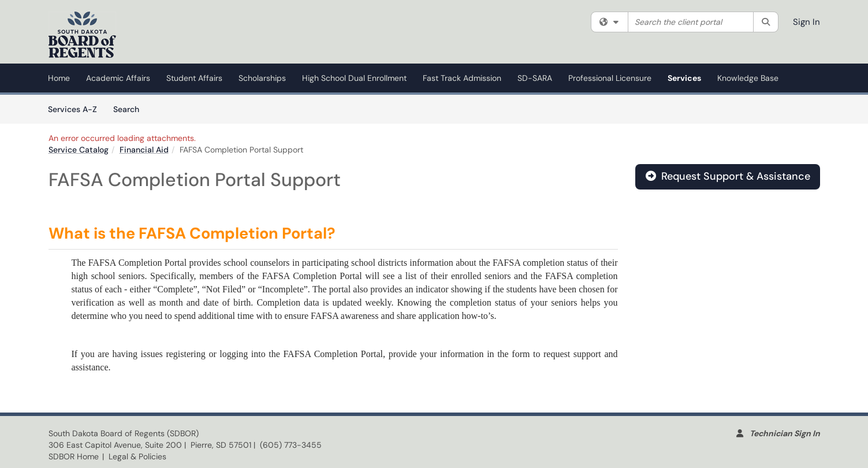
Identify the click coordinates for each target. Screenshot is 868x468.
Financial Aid (144, 150)
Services (684, 78)
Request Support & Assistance (728, 176)
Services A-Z (72, 109)
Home (59, 78)
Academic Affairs (118, 78)
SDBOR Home (74, 456)
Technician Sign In (785, 433)
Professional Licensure (610, 78)
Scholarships (262, 78)
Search (130, 109)
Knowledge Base (748, 78)
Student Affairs (194, 78)
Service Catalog (79, 150)
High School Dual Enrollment (354, 78)
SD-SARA (535, 78)
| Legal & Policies (134, 456)
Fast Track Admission (462, 78)
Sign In (806, 22)
